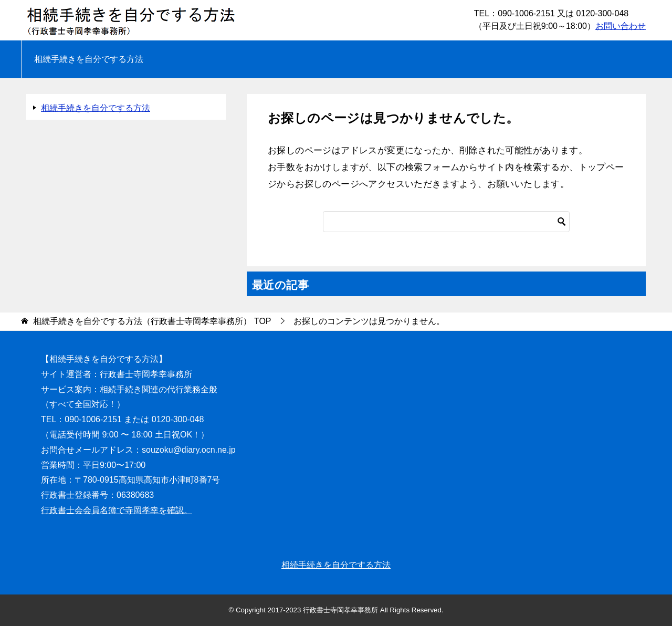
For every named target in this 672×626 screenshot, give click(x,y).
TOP (152, 321)
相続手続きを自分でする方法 (89, 59)
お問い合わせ (621, 26)
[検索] (446, 222)
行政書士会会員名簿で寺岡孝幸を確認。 (117, 510)
